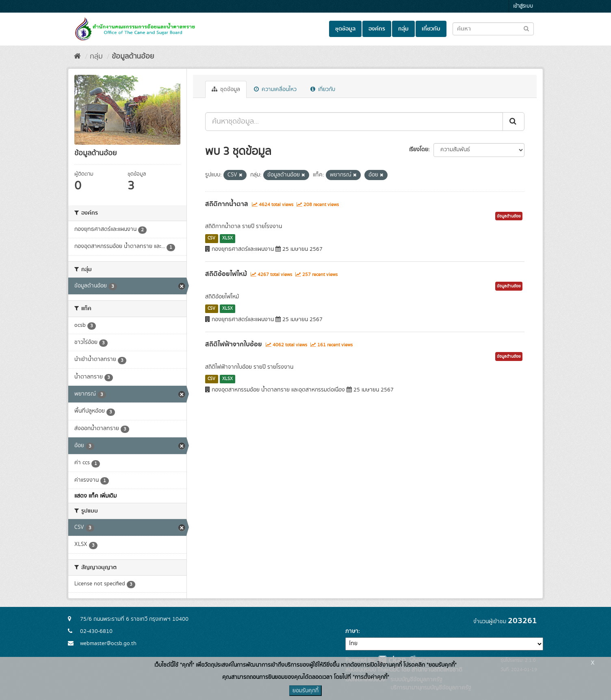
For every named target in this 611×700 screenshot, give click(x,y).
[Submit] (513, 122)
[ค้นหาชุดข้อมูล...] (354, 122)
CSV (211, 238)
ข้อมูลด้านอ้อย (133, 57)
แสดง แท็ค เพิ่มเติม (95, 496)
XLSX (227, 238)
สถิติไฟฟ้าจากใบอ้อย (234, 344)
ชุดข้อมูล (345, 29)
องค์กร (377, 29)
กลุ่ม (403, 29)
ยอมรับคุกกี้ (305, 691)
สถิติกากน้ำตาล (227, 204)
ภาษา (352, 631)
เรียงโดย (419, 150)
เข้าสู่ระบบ (523, 6)
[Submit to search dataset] (526, 28)
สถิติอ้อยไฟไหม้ (226, 274)
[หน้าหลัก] (77, 57)
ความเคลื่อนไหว (275, 89)
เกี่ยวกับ (431, 29)
